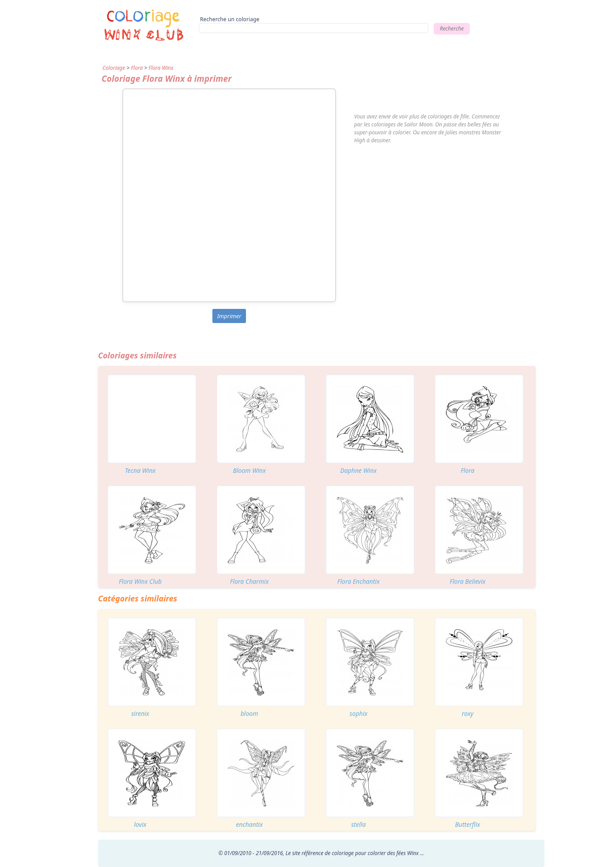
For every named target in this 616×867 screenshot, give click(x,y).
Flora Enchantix (359, 581)
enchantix (249, 824)
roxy (468, 713)
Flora (137, 68)
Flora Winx (161, 68)
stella (358, 824)
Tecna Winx (140, 470)
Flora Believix (467, 581)
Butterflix (467, 824)
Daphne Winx (358, 470)
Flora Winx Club (140, 581)
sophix (358, 713)
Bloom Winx (249, 470)
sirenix (140, 713)
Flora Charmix (249, 581)
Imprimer (229, 316)
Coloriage (114, 68)
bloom (249, 713)
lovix (140, 824)
